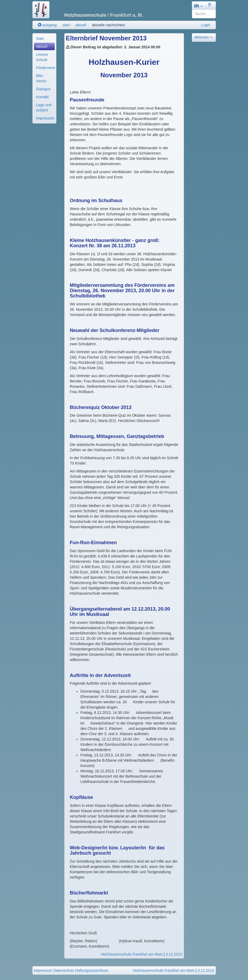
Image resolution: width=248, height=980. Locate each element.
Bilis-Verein (41, 78)
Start (40, 39)
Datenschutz (64, 970)
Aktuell (42, 46)
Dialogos (43, 89)
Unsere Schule (42, 57)
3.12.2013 (174, 954)
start (66, 25)
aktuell (81, 25)
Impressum (45, 118)
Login (206, 25)
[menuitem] (44, 39)
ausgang (47, 25)
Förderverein (45, 68)
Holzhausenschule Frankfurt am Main (132, 954)
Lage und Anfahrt (44, 108)
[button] (199, 6)
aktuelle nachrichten (109, 25)
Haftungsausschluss (92, 970)
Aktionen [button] (203, 37)
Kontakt (42, 97)
